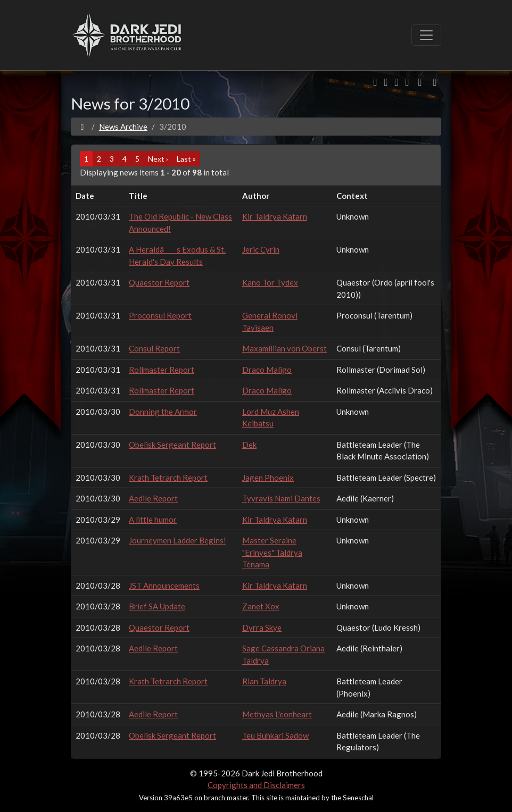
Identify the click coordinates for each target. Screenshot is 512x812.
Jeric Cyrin (261, 249)
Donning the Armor (163, 412)
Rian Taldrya (264, 681)
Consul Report (154, 348)
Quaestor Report (159, 282)
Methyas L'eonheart (277, 714)
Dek (249, 445)
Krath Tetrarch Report (168, 478)
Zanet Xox (261, 606)
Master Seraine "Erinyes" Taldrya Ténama (272, 552)
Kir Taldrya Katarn (275, 216)
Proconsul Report (160, 315)
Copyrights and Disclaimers (256, 785)
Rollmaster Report (162, 370)
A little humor (153, 520)
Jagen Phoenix (268, 478)
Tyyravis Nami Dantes (281, 498)
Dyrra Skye (262, 627)
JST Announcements (164, 585)
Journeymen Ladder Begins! (177, 540)
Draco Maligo (267, 370)
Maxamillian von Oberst (284, 348)
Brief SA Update (157, 606)
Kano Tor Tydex (270, 282)
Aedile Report (153, 498)
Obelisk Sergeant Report (172, 445)
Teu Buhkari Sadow (275, 735)
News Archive (123, 127)
